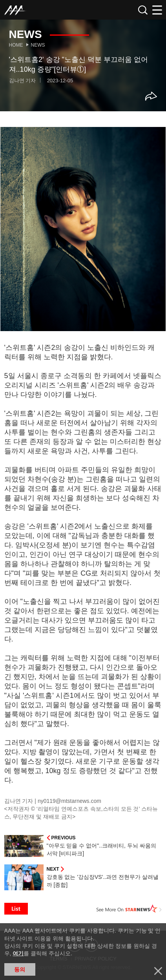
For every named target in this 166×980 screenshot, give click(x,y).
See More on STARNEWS (129, 909)
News (38, 45)
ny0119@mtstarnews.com (69, 801)
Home (16, 45)
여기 (18, 953)
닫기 (158, 971)
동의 (20, 969)
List (16, 909)
